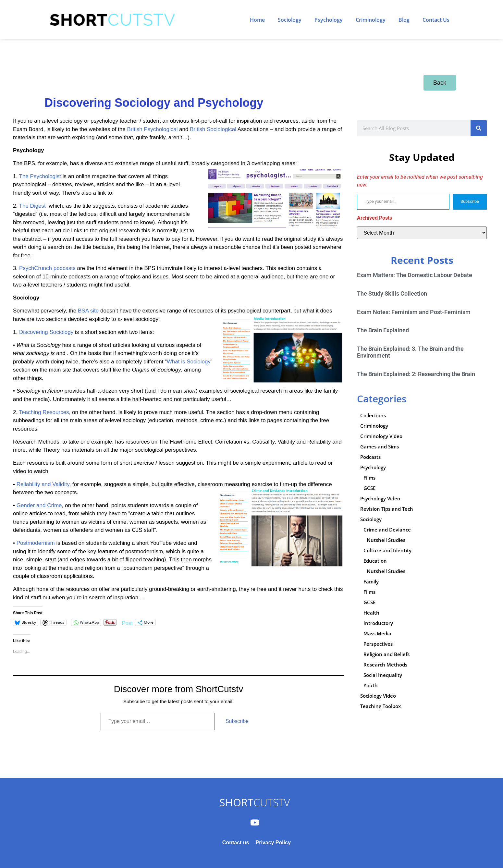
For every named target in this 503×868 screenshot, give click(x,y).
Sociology (290, 20)
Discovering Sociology (46, 332)
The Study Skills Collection (392, 293)
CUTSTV (255, 802)
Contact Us (436, 20)
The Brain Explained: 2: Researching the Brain (416, 374)
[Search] (479, 128)
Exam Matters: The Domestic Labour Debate (415, 275)
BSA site (88, 311)
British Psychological (153, 129)
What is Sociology (189, 362)
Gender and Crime (39, 505)
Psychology (329, 20)
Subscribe (237, 721)
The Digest (32, 206)
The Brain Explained (383, 330)
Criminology (371, 20)
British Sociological (213, 129)
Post (127, 623)
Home (257, 20)
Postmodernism (36, 543)
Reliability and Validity (43, 484)
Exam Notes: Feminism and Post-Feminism (414, 312)
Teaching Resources (44, 412)
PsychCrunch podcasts (47, 268)
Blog (404, 20)
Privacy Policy (273, 843)
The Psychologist (40, 176)
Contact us (236, 843)
